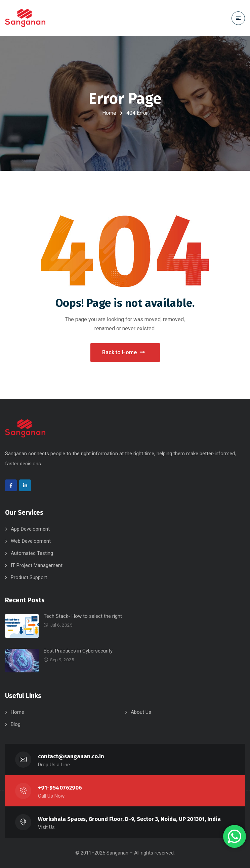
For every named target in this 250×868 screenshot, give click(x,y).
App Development (30, 529)
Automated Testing (32, 553)
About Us (141, 712)
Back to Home (123, 352)
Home (109, 113)
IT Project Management (37, 565)
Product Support (29, 577)
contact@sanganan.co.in (71, 756)
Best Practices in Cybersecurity (78, 651)
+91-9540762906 (60, 788)
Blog (16, 724)
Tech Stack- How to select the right (83, 616)
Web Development (31, 541)
